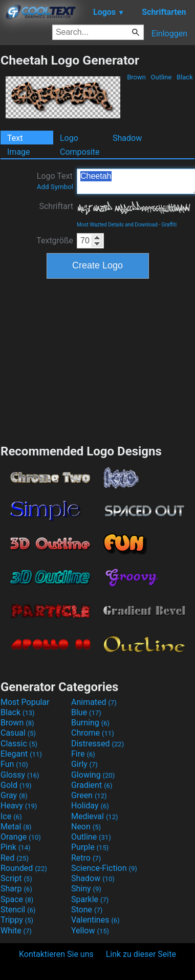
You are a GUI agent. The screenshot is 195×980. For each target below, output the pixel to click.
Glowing (93, 775)
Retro (86, 858)
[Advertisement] (98, 360)
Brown (136, 77)
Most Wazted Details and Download (117, 225)
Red (15, 858)
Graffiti (169, 225)
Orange (21, 837)
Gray (14, 795)
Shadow (127, 138)
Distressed (97, 744)
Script (16, 878)
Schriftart (56, 206)
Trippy (17, 920)
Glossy (20, 775)
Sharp (16, 889)
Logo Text (55, 181)
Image (19, 152)
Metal (16, 827)
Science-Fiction (104, 868)
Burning (90, 723)
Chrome (93, 733)
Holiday (90, 806)
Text (15, 138)
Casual (18, 733)
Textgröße (55, 241)
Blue (86, 712)
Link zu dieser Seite (141, 954)
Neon (86, 827)
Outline (161, 77)
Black (185, 77)
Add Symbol (55, 187)
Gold (16, 785)
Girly (84, 764)
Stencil (18, 910)
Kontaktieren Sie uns (56, 954)
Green (89, 795)
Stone (87, 910)
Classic (19, 744)
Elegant (21, 754)
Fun (14, 764)
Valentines (95, 920)
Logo (69, 138)
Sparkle (90, 899)
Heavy (19, 806)
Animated (94, 702)
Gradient (92, 785)
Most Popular (25, 702)
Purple (90, 847)
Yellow (90, 931)
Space (17, 899)
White (16, 931)
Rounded (24, 868)
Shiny (86, 889)
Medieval (95, 816)
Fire (83, 754)
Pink (16, 847)
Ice (11, 816)
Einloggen (169, 34)
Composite (80, 152)
